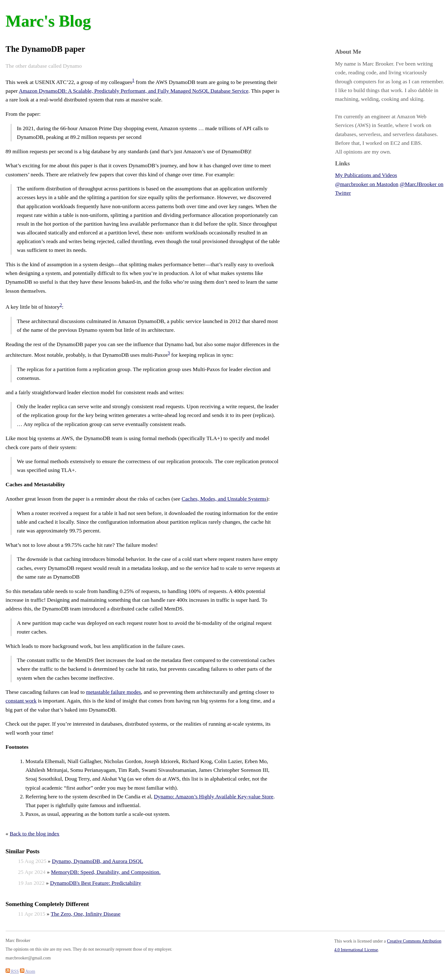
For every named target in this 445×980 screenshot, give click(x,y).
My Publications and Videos (366, 175)
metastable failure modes (114, 692)
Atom (28, 971)
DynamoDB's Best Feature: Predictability (95, 883)
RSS (12, 971)
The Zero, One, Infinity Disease (86, 914)
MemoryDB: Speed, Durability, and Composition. (106, 872)
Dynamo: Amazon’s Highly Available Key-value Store (214, 796)
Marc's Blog (48, 21)
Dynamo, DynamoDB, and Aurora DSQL (97, 861)
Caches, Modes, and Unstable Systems (224, 499)
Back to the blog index (34, 834)
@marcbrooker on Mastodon (367, 184)
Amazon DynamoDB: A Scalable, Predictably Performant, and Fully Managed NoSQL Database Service (134, 91)
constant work (21, 701)
